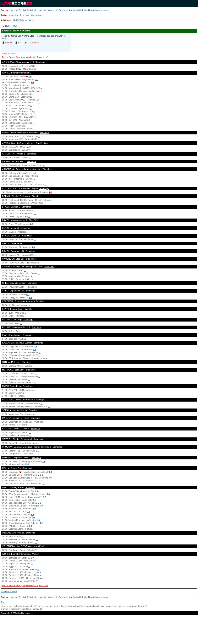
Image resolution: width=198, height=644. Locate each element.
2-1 (33, 82)
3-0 (50, 478)
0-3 (36, 347)
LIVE (15, 20)
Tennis (22, 10)
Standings (40, 62)
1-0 (50, 192)
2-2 (28, 464)
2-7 (44, 497)
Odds (32, 20)
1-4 (34, 517)
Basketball (31, 10)
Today (4, 15)
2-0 (30, 77)
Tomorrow (25, 15)
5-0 (41, 506)
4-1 (41, 523)
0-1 (28, 295)
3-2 (41, 475)
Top (3, 602)
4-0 (36, 79)
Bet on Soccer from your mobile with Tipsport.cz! (25, 57)
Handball (42, 10)
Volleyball (52, 10)
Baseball (63, 10)
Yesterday (13, 15)
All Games (6, 20)
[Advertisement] (99, 631)
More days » (37, 15)
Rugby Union (88, 10)
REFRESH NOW (9, 26)
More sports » (102, 10)
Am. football (74, 10)
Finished (24, 20)
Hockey (13, 10)
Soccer (5, 10)
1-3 (38, 520)
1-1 (35, 349)
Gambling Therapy (30, 609)
